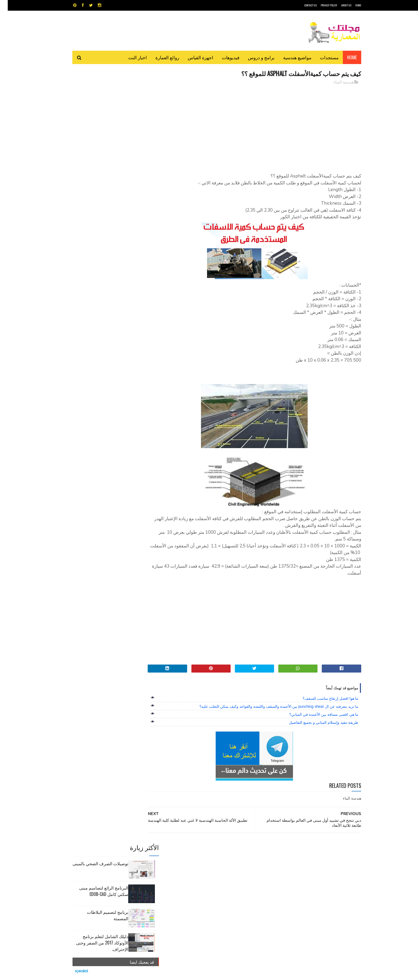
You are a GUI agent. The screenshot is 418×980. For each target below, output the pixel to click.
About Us (339, 5)
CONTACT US (303, 5)
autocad (200, 851)
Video (219, 851)
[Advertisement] (257, 127)
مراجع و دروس (189, 869)
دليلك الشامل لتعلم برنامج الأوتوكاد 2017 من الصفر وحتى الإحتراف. (94, 174)
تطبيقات (210, 860)
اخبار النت (130, 57)
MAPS (235, 851)
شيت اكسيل (226, 869)
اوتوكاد (248, 860)
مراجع (208, 869)
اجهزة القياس (193, 57)
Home (344, 57)
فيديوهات (223, 57)
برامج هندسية (230, 860)
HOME (351, 5)
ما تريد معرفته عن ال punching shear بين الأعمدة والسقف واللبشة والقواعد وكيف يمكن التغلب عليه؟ (271, 707)
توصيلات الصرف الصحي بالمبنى (93, 94)
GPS (249, 851)
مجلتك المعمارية (323, 973)
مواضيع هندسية (290, 57)
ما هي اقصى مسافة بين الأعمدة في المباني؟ (316, 715)
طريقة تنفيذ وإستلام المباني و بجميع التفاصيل (316, 723)
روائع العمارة (160, 57)
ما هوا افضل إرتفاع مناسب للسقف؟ (323, 699)
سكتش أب (246, 869)
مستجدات (321, 57)
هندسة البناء (336, 82)
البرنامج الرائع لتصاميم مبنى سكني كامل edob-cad (96, 122)
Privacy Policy (321, 5)
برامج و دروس (254, 57)
